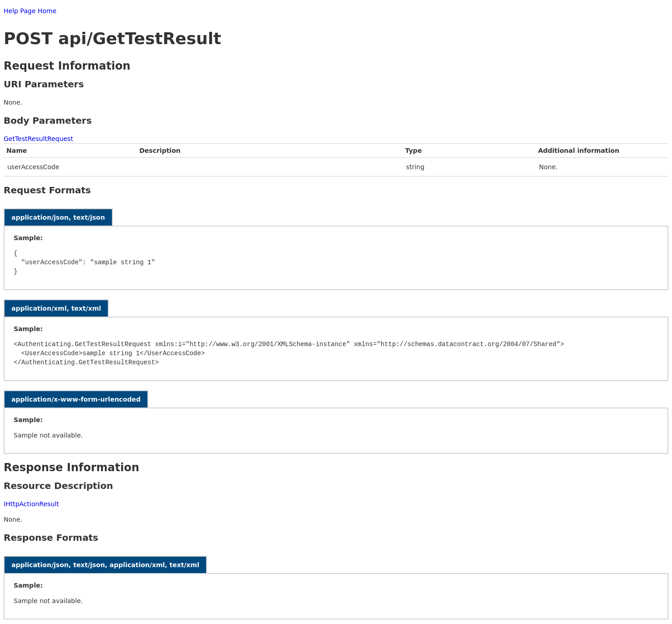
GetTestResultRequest (38, 139)
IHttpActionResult (31, 504)
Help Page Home (30, 11)
